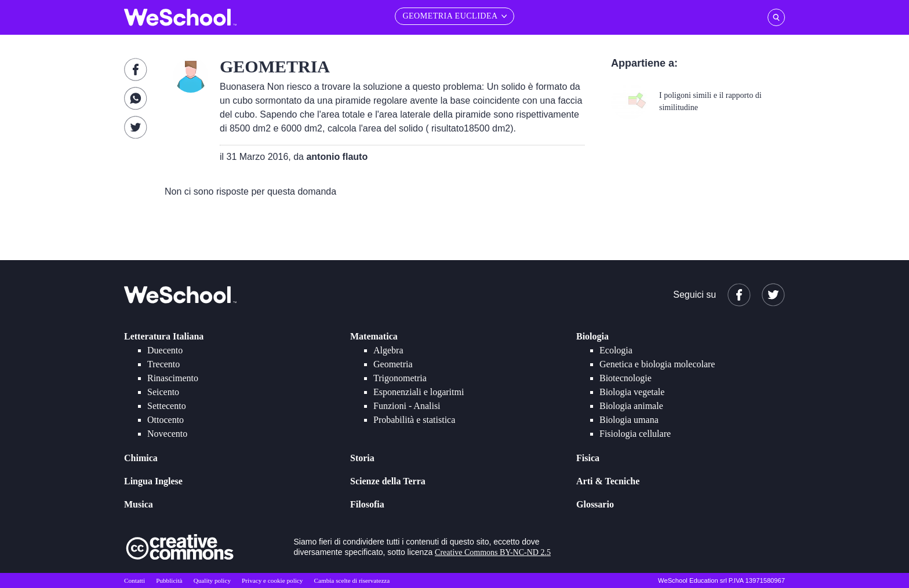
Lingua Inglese (153, 481)
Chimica (141, 458)
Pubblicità (169, 580)
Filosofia (367, 504)
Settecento (167, 406)
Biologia (592, 336)
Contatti (134, 580)
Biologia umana (629, 420)
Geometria (393, 364)
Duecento (165, 350)
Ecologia (616, 350)
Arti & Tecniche (608, 481)
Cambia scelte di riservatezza (352, 580)
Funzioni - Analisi (407, 406)
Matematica (374, 336)
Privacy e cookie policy (272, 580)
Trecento (163, 364)
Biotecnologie (626, 378)
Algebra (388, 350)
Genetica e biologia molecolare (657, 364)
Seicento (163, 392)
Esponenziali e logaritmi (419, 392)
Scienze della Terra (388, 481)
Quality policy (212, 580)
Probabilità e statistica (414, 420)
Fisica (588, 458)
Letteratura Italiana (164, 336)
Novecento (167, 434)
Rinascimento (173, 378)
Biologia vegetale (632, 392)
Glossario (595, 504)
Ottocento (166, 420)
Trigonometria (400, 378)
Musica (139, 504)
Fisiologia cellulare (635, 434)
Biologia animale (631, 406)
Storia (362, 458)
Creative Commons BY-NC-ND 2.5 (493, 552)
